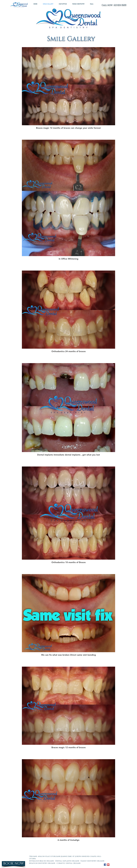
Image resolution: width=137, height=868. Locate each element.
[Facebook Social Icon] (105, 865)
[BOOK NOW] (13, 864)
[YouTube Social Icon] (108, 865)
